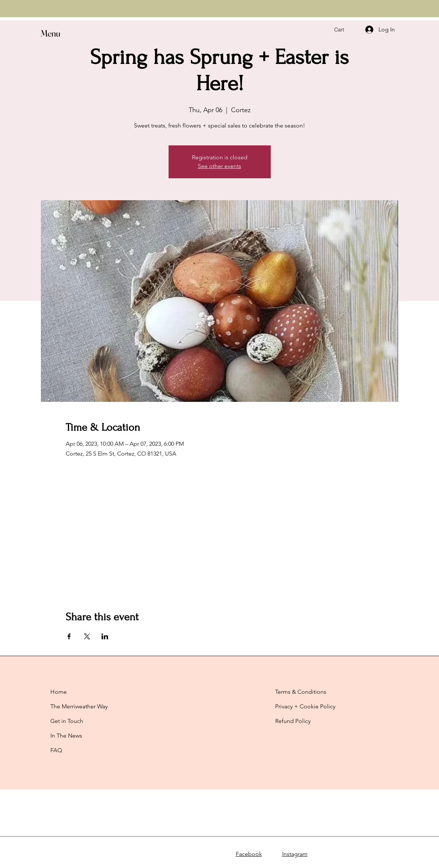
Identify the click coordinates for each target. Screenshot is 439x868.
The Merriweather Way (79, 706)
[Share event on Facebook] (69, 636)
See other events (219, 166)
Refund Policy (293, 721)
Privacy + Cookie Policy (305, 706)
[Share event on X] (87, 636)
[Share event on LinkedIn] (105, 636)
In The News (66, 736)
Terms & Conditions (301, 692)
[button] (72, 33)
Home (59, 692)
